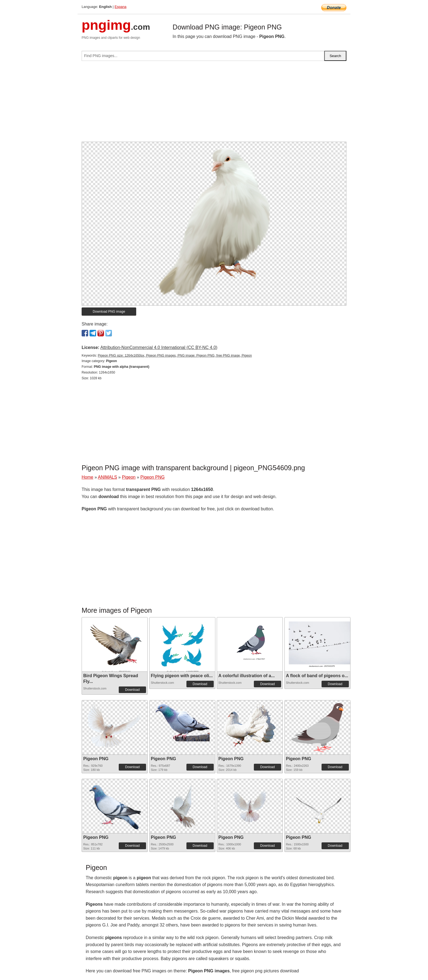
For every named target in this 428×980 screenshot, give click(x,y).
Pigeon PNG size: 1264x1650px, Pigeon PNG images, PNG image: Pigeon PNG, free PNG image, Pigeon (175, 356)
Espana (121, 7)
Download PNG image (109, 312)
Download (132, 690)
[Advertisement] (214, 103)
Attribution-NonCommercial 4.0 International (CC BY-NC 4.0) (159, 347)
